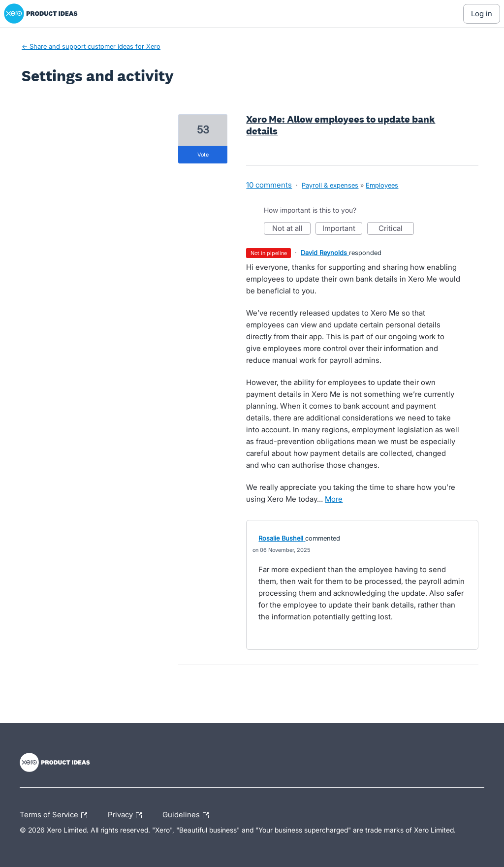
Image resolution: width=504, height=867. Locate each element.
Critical (396, 229)
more (334, 499)
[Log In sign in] (482, 14)
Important (342, 229)
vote (203, 155)
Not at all (292, 229)
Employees (382, 185)
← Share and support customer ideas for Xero (91, 46)
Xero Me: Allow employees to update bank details (341, 125)
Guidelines (188, 815)
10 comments (269, 185)
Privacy (127, 815)
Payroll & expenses (330, 185)
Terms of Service (56, 815)
